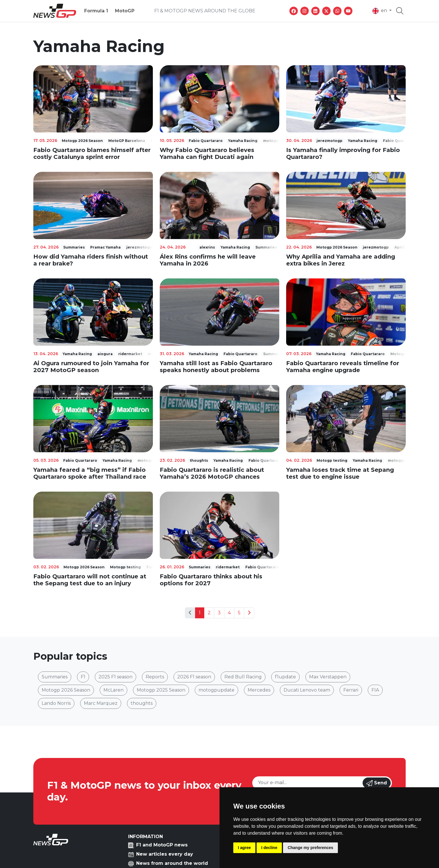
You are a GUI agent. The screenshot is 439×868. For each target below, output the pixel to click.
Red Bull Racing (243, 677)
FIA (375, 690)
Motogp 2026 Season (66, 690)
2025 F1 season (115, 677)
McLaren (113, 690)
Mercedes (259, 690)
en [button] (380, 11)
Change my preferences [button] (310, 848)
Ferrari (351, 690)
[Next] (249, 613)
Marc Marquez (101, 703)
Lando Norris (56, 703)
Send (377, 783)
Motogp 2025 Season (161, 690)
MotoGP (125, 11)
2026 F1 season (194, 677)
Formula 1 (96, 11)
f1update (285, 677)
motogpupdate (216, 690)
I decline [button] (269, 848)
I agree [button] (244, 848)
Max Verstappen (328, 677)
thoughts (142, 703)
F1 (83, 677)
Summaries (55, 677)
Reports (155, 677)
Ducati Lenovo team (307, 690)
